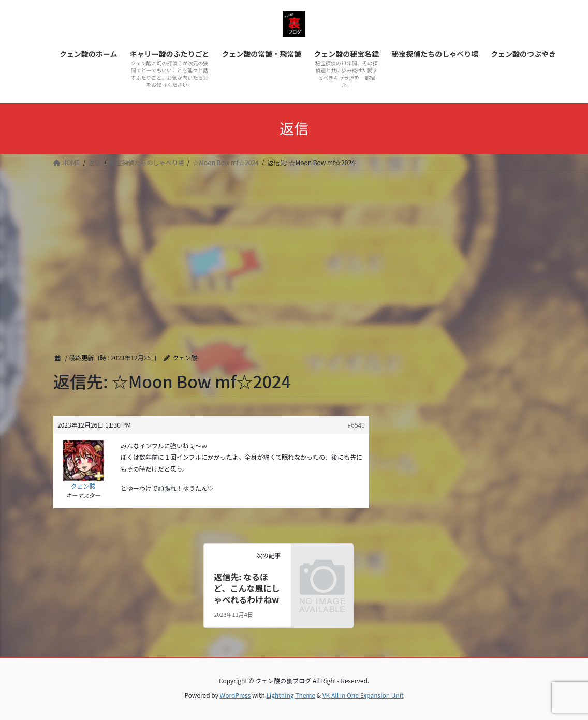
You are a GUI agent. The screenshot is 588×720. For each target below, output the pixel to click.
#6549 (356, 425)
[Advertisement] (294, 248)
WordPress (236, 695)
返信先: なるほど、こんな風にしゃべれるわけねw (247, 588)
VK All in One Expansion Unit (363, 695)
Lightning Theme (291, 695)
